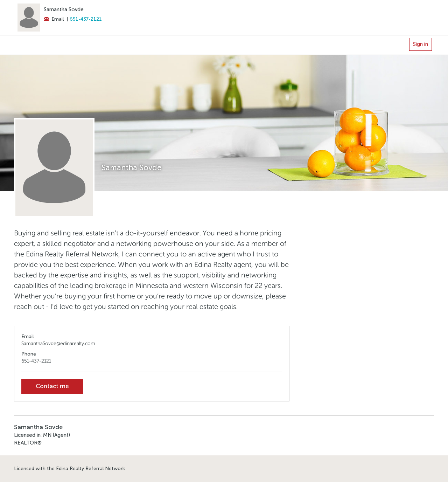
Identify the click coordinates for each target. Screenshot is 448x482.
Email (54, 19)
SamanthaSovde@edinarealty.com (58, 343)
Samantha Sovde (64, 9)
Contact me (52, 386)
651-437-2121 (86, 19)
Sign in (421, 44)
